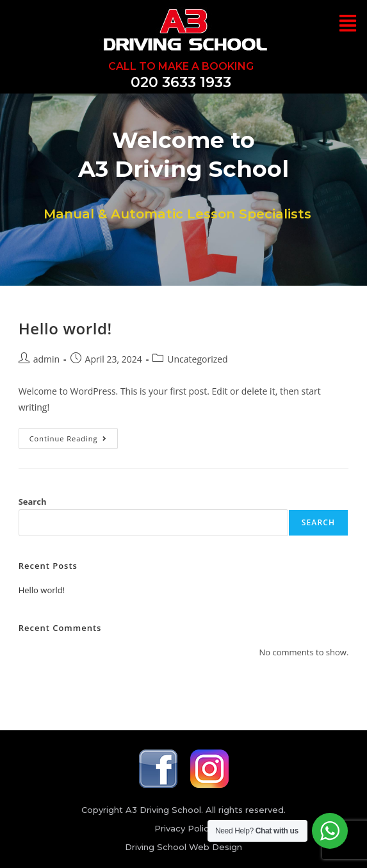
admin (46, 359)
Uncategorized (197, 359)
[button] (347, 24)
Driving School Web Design (183, 847)
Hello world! (65, 328)
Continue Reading (74, 436)
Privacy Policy (184, 828)
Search (33, 502)
